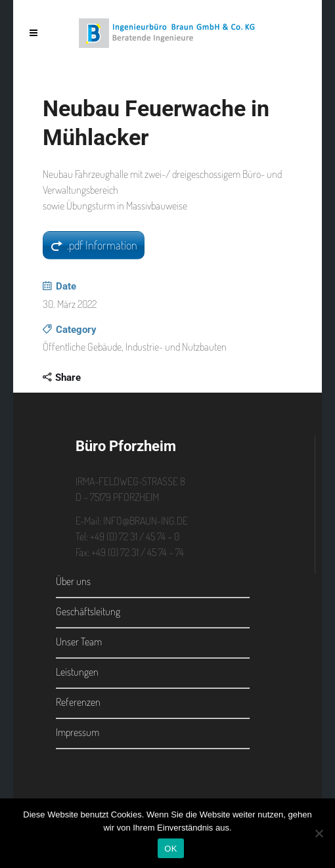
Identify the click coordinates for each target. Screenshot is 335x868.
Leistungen (77, 672)
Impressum (78, 732)
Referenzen (78, 702)
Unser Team (79, 641)
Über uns (73, 581)
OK (170, 849)
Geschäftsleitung (88, 611)
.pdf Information (102, 245)
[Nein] (319, 833)
